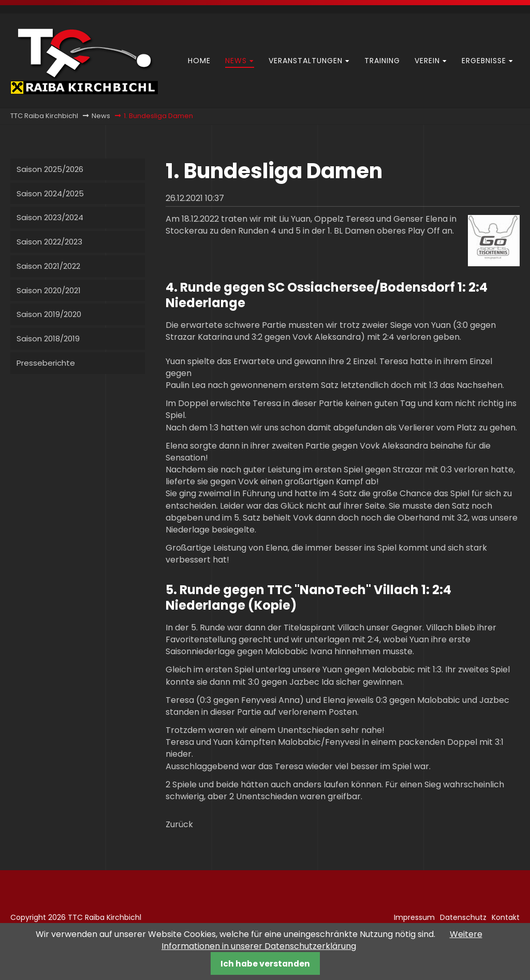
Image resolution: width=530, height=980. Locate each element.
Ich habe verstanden (265, 964)
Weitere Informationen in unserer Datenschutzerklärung (322, 940)
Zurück (179, 824)
